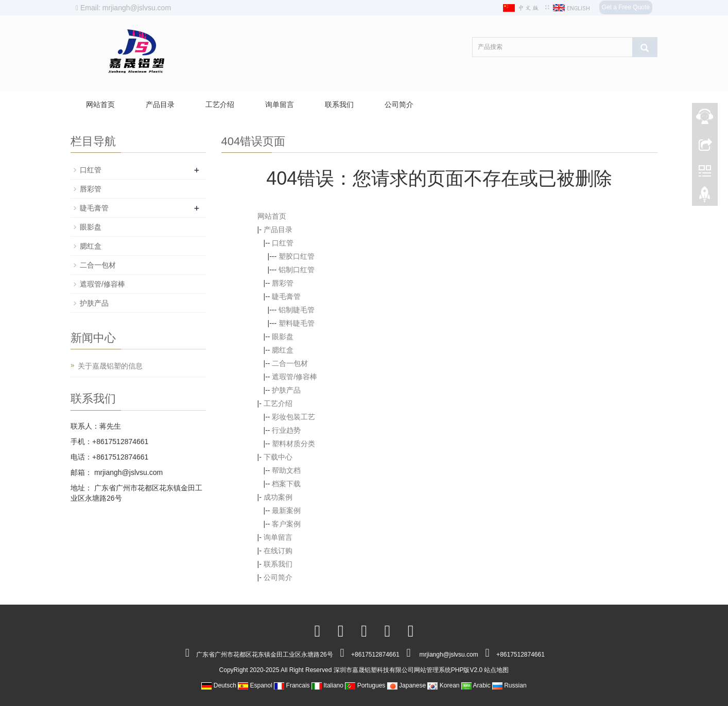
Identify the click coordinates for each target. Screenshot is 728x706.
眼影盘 (283, 337)
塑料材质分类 (293, 444)
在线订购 (278, 551)
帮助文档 (286, 470)
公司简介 (399, 104)
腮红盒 (283, 350)
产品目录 (160, 104)
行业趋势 (286, 430)
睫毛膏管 (286, 296)
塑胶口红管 (297, 256)
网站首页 (100, 104)
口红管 (283, 243)
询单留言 (280, 104)
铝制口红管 (297, 270)
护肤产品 (286, 390)
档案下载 (286, 484)
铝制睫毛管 (297, 310)
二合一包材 (290, 363)
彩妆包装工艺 (293, 417)
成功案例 (278, 497)
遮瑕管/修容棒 (294, 377)
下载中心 (278, 457)
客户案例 (286, 524)
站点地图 (496, 670)
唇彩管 (283, 283)
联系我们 (339, 104)
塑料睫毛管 (297, 323)
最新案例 (286, 510)
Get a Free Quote (626, 7)
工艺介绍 (220, 104)
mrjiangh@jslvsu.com (127, 472)
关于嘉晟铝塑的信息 (110, 366)
